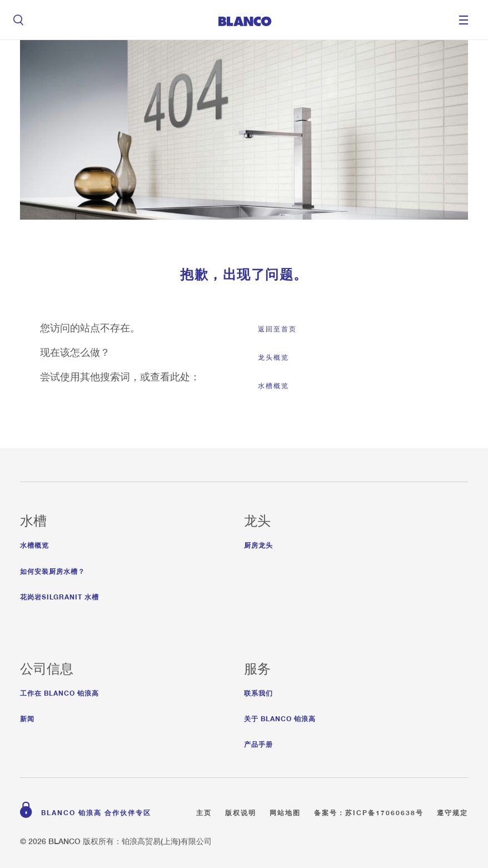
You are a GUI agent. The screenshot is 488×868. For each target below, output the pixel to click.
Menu (464, 20)
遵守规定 (452, 811)
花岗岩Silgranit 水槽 (59, 595)
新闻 (27, 717)
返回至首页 (277, 329)
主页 (204, 811)
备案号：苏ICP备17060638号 (369, 811)
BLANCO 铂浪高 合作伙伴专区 (96, 811)
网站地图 (285, 811)
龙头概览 (273, 357)
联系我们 (258, 691)
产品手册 (258, 743)
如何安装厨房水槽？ (53, 570)
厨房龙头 (258, 544)
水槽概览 (273, 386)
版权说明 (241, 811)
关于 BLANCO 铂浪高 (280, 717)
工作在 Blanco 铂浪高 (59, 691)
